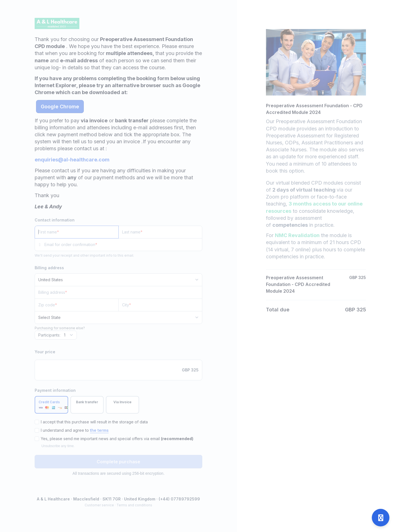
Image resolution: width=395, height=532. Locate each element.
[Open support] (381, 518)
